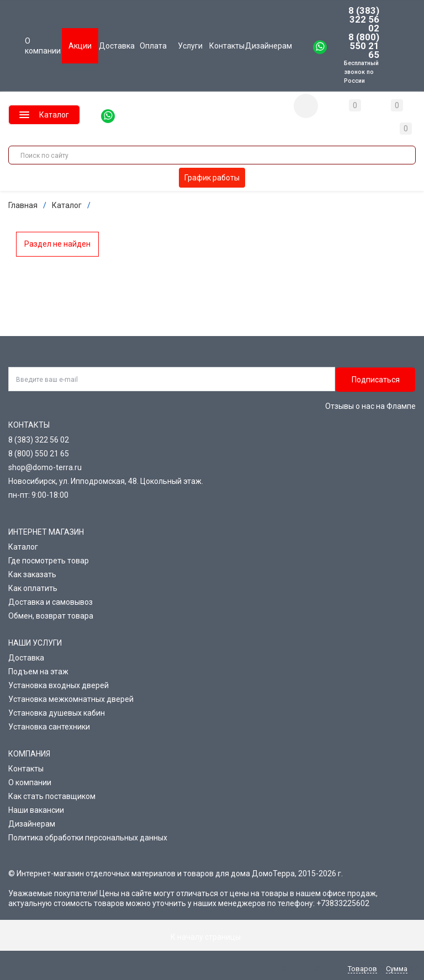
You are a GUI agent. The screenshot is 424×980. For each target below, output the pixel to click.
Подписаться (376, 380)
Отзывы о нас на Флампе (370, 406)
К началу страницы (212, 937)
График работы (212, 178)
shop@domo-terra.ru (45, 467)
